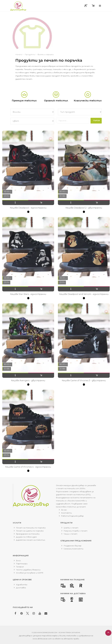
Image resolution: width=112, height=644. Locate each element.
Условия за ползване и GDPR (30, 573)
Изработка (22, 585)
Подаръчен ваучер (73, 546)
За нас (64, 510)
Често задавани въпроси (28, 570)
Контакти (66, 513)
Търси (97, 121)
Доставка (21, 588)
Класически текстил (88, 101)
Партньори (22, 564)
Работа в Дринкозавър (72, 516)
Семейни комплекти (73, 549)
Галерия (20, 567)
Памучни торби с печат (75, 531)
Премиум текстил (24, 101)
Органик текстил (56, 101)
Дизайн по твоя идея (26, 537)
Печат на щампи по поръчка (30, 531)
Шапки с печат (71, 528)
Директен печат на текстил (31, 540)
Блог (18, 561)
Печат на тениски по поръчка (31, 528)
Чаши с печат (70, 534)
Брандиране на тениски (28, 534)
